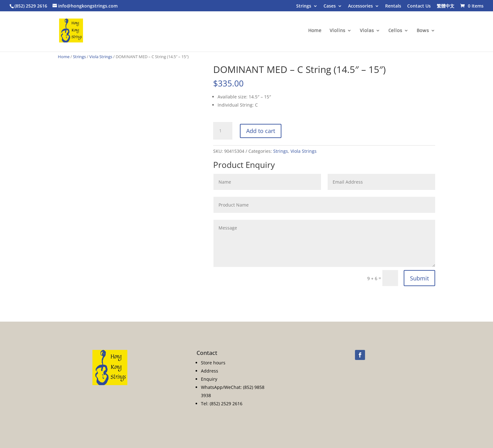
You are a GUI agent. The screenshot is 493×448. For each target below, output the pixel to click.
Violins (337, 31)
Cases (330, 6)
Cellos (395, 31)
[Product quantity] (223, 131)
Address (210, 371)
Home (315, 31)
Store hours (213, 363)
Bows (423, 31)
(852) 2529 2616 (31, 6)
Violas (367, 31)
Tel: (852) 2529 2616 (222, 404)
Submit (419, 278)
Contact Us (419, 6)
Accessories (360, 6)
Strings (304, 6)
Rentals (393, 6)
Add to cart (261, 131)
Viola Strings (101, 57)
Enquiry (209, 379)
